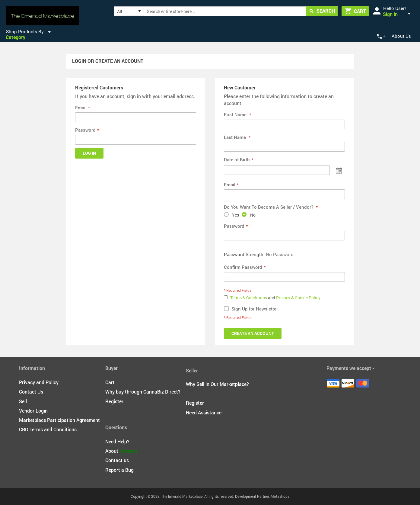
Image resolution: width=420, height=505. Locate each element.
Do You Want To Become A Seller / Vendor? (269, 207)
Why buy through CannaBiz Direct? (143, 392)
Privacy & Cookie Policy (298, 298)
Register (114, 401)
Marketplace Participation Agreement (59, 420)
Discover (348, 383)
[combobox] (241, 11)
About (121, 451)
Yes (235, 215)
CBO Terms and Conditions (48, 429)
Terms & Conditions (249, 298)
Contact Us (31, 392)
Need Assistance (204, 412)
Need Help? (117, 441)
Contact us (117, 460)
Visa (333, 383)
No (253, 215)
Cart (110, 382)
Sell (23, 401)
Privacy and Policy (39, 382)
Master (363, 383)
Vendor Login (33, 411)
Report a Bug (119, 470)
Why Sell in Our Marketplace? (217, 384)
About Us (401, 36)
